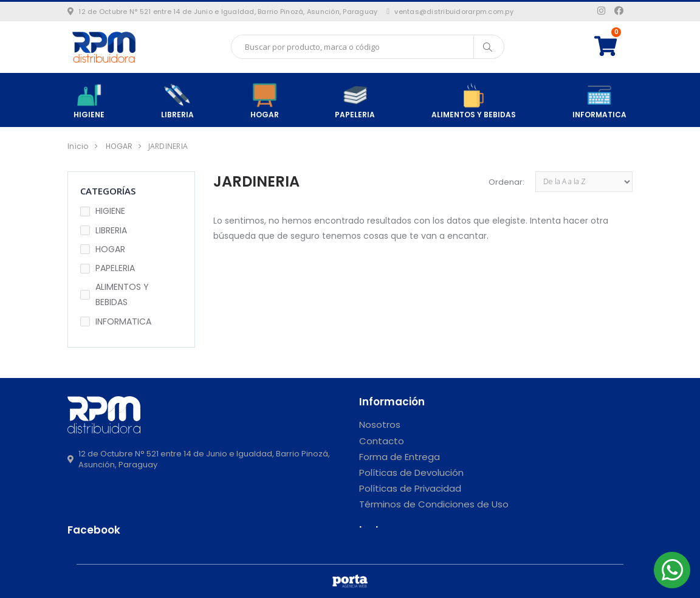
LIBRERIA (177, 101)
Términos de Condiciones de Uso (434, 504)
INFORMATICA (599, 101)
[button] (613, 46)
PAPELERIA (355, 101)
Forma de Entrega (400, 457)
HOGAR (265, 101)
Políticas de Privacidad (410, 488)
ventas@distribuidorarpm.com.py (450, 12)
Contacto (382, 441)
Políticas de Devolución (411, 473)
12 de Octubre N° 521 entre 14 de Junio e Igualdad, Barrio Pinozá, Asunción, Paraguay (222, 12)
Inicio (78, 146)
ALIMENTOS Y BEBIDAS (474, 101)
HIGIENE (89, 101)
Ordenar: (506, 182)
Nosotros (380, 424)
